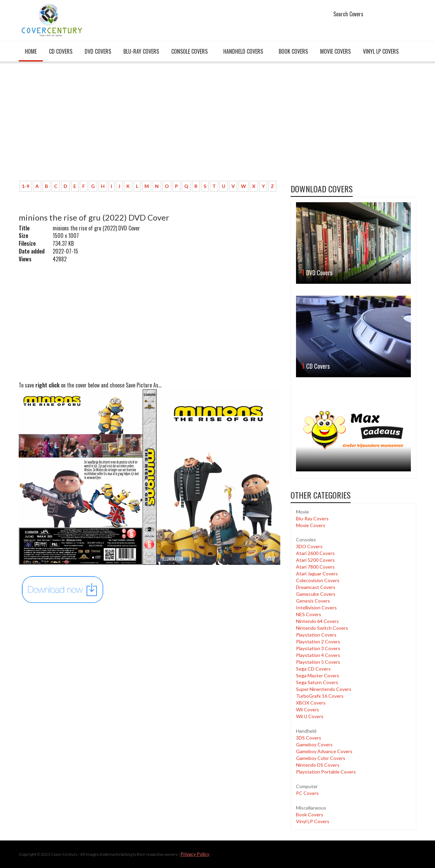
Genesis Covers (313, 601)
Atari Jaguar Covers (317, 574)
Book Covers (293, 51)
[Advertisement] (150, 125)
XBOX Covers (311, 703)
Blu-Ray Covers (141, 51)
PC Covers (307, 793)
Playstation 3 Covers (318, 648)
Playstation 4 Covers (318, 655)
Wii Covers (308, 709)
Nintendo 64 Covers (317, 621)
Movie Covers (335, 51)
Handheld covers (243, 51)
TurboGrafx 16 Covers (320, 696)
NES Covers (309, 614)
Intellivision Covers (316, 607)
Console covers (189, 51)
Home (31, 51)
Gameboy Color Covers (321, 758)
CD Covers (61, 51)
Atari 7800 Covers (315, 567)
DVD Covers (98, 51)
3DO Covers (309, 546)
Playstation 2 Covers (318, 641)
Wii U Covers (310, 716)
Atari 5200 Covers (315, 560)
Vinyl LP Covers (381, 51)
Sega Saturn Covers (317, 682)
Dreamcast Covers (316, 587)
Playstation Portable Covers (326, 772)
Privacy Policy (195, 854)
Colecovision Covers (318, 580)
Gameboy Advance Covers (324, 751)
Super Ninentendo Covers (324, 689)
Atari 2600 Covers (315, 553)
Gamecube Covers (316, 594)
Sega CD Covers (313, 669)
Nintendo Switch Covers (322, 628)
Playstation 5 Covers (318, 662)
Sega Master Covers (318, 675)
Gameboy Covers (314, 744)
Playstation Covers (316, 635)
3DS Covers (309, 738)
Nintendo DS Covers (318, 765)
